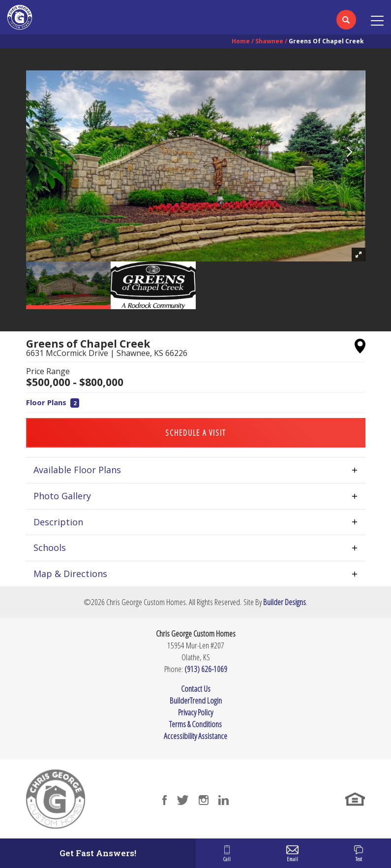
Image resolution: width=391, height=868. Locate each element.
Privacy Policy (195, 712)
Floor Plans (53, 402)
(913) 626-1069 (206, 669)
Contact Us (196, 689)
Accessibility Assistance (195, 736)
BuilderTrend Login (196, 700)
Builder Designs (285, 602)
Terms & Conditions (195, 724)
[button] (346, 26)
